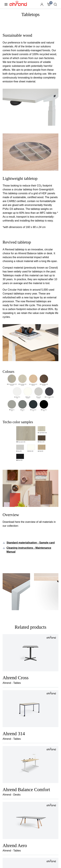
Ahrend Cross (16, 678)
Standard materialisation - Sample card (31, 543)
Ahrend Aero (15, 845)
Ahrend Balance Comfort (26, 790)
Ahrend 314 (14, 734)
